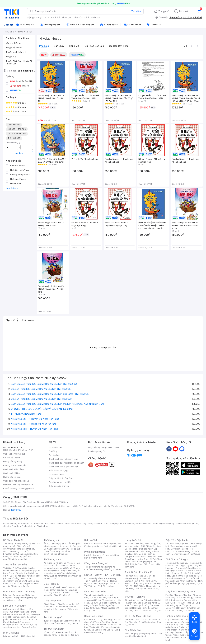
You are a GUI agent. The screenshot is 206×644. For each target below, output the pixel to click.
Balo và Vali (91, 540)
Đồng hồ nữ (101, 567)
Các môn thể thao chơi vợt (184, 577)
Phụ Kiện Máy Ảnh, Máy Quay (179, 595)
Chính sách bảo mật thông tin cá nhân (67, 463)
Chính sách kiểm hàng (13, 469)
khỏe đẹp (67, 17)
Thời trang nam (52, 559)
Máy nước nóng (183, 551)
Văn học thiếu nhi (14, 43)
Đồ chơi (32, 544)
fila (38, 526)
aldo (106, 524)
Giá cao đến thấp (119, 46)
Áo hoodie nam (57, 568)
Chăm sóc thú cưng (93, 619)
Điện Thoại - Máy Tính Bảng (19, 592)
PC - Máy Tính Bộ (97, 586)
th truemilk (36, 524)
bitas (196, 524)
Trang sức (89, 567)
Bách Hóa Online (94, 616)
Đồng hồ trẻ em (114, 569)
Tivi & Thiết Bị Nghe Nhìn (141, 563)
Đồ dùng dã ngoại (184, 566)
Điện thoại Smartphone (14, 595)
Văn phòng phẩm (148, 634)
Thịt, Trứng (18, 568)
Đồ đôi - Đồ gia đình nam (65, 571)
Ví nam (47, 632)
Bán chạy (59, 46)
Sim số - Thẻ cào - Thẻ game (148, 610)
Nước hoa (14, 625)
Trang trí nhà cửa (92, 595)
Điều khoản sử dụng (58, 471)
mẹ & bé (56, 17)
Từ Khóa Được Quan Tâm (179, 616)
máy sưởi (170, 619)
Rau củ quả (13, 571)
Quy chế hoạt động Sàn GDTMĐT (104, 447)
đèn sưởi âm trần (179, 637)
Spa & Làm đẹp (145, 603)
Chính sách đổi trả (11, 473)
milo (90, 524)
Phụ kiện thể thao (184, 568)
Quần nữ (63, 544)
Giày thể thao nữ (189, 581)
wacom (148, 524)
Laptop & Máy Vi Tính (147, 559)
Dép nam (58, 607)
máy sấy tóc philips (185, 622)
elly (85, 524)
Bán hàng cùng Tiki (97, 451)
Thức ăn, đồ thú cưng (18, 584)
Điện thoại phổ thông (18, 598)
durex (68, 524)
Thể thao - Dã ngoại (138, 549)
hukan (26, 526)
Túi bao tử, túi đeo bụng (68, 635)
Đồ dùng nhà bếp (11, 636)
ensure (60, 524)
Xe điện (152, 619)
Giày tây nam (64, 604)
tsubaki (45, 526)
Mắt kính (110, 555)
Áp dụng (19, 153)
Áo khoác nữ (66, 546)
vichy (33, 526)
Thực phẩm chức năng (19, 612)
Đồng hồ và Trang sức (97, 563)
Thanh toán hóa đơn (134, 600)
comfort (188, 524)
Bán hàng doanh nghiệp (60, 482)
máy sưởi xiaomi (186, 630)
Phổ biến (44, 46)
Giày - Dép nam (53, 601)
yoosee (165, 524)
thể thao (96, 17)
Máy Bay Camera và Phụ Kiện (183, 609)
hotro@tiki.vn (27, 485)
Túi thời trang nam (54, 629)
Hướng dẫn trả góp (12, 477)
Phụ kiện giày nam (58, 609)
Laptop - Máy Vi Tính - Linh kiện (103, 575)
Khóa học (149, 600)
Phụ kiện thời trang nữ (94, 555)
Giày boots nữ (54, 593)
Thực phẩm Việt (27, 571)
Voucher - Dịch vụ (135, 597)
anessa (156, 524)
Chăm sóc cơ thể (17, 614)
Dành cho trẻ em (17, 581)
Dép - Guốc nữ (64, 587)
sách (87, 17)
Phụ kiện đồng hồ (98, 569)
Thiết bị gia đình (28, 636)
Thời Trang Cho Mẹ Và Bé (15, 544)
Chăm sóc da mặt (11, 609)
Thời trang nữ (51, 540)
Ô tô (141, 622)
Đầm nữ (54, 544)
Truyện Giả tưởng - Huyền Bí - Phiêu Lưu (19, 62)
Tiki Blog (53, 451)
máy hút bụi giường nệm (183, 631)
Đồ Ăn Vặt (94, 627)
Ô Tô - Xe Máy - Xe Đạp (138, 616)
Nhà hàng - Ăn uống (140, 605)
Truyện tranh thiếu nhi (16, 52)
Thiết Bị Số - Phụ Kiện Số (139, 572)
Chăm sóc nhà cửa (21, 586)
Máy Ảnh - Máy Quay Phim (180, 592)
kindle (131, 524)
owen (53, 524)
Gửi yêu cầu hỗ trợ (12, 458)
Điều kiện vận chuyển (59, 486)
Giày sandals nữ (60, 590)
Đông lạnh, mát (23, 573)
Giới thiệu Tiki (55, 447)
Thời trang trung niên (59, 554)
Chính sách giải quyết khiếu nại (63, 467)
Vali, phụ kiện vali (113, 546)
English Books (141, 636)
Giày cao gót (50, 587)
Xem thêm (12, 188)
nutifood (122, 524)
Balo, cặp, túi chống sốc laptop (103, 545)
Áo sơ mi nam (62, 566)
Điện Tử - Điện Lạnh (177, 540)
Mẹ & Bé (142, 554)
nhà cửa (78, 17)
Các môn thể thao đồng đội (184, 576)
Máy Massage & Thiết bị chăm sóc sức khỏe (22, 616)
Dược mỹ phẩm (29, 627)
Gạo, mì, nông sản (18, 576)
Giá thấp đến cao (94, 46)
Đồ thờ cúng (95, 608)
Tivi (172, 551)
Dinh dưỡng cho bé (18, 551)
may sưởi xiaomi (180, 627)
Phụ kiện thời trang (95, 552)
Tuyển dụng (55, 455)
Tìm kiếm (136, 11)
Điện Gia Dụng (11, 633)
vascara (7, 524)
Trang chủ (164, 11)
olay (172, 524)
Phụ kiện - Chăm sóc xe (136, 619)
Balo (86, 544)
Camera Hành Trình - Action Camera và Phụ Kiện (183, 600)
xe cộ (46, 17)
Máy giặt (175, 549)
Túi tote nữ (61, 623)
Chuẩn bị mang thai (18, 559)
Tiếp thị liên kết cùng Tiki (61, 478)
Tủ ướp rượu (195, 554)
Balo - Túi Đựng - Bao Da (183, 603)
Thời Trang (150, 544)
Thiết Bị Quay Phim (182, 608)
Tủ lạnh (174, 546)
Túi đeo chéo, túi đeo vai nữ (57, 621)
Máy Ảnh (190, 610)
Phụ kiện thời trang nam (102, 557)
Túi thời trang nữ (53, 617)
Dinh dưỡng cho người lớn (20, 554)
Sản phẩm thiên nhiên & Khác (20, 618)
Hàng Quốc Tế (133, 540)
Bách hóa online (139, 557)
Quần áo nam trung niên (61, 576)
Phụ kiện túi (73, 623)
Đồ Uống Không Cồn (101, 630)
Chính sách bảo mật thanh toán (63, 459)
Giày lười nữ (68, 593)
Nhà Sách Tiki (133, 630)
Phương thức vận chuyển (15, 465)
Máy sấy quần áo (180, 554)
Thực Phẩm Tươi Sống (15, 565)
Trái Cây (7, 568)
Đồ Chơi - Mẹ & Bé (13, 540)
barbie (45, 524)
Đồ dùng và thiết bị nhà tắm (103, 603)
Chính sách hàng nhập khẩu (16, 481)
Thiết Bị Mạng (100, 584)
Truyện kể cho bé (14, 48)
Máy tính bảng (16, 600)
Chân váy (63, 549)
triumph (113, 524)
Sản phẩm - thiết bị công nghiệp (143, 560)
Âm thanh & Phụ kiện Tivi (177, 544)
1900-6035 (16, 447)
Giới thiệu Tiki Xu (57, 474)
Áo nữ (46, 544)
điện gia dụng (34, 17)
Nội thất (98, 600)
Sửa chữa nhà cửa (98, 598)
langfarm (17, 526)
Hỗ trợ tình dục (26, 625)
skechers (98, 524)
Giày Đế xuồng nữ (62, 595)
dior (14, 524)
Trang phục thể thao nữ (176, 563)
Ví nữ (73, 621)
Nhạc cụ (106, 608)
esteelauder (23, 524)
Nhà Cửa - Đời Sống (95, 592)
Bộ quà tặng (98, 632)
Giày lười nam (50, 604)
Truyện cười (11, 57)
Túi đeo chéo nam (60, 632)
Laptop (110, 586)
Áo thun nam (50, 563)
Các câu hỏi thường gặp (14, 454)
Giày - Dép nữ (52, 584)
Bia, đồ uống (14, 578)
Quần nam (62, 563)
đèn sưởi (179, 619)
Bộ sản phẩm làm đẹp (20, 626)
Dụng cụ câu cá (179, 573)
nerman (139, 524)
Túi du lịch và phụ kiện (100, 544)
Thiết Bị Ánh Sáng (184, 598)
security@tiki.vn (26, 489)
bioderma (77, 524)
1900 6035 (16, 510)
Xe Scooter (150, 622)
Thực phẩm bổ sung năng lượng (184, 582)
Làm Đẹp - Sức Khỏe (14, 606)
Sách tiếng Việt (132, 634)
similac (179, 524)
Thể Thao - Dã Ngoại (177, 559)
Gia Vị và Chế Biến (98, 625)
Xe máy (134, 622)
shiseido (7, 526)
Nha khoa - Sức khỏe (142, 608)
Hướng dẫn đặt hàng (13, 462)
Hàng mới (74, 46)
